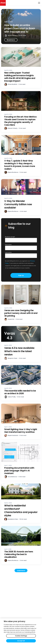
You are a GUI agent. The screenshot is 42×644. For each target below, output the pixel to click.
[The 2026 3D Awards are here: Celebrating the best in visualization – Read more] (21, 545)
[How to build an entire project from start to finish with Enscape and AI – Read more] (21, 27)
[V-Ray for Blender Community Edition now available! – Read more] (21, 197)
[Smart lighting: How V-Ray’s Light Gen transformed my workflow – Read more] (21, 421)
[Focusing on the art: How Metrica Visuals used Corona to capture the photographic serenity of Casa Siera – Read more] (21, 112)
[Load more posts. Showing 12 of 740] (21, 571)
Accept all (21, 641)
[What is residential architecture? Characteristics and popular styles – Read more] (21, 503)
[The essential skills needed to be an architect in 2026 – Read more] (21, 383)
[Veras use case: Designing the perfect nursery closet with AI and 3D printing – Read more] (21, 304)
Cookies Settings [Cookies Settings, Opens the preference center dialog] (21, 636)
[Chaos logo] (3, 3)
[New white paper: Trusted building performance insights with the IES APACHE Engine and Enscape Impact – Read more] (21, 68)
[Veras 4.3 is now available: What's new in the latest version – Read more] (21, 344)
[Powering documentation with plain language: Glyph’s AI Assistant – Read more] (21, 461)
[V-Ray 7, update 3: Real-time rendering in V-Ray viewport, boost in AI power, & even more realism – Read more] (21, 156)
